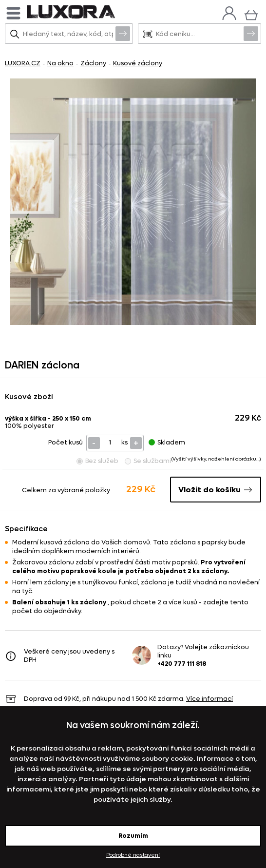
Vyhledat (123, 33)
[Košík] (251, 14)
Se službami (148, 461)
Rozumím (133, 836)
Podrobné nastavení (133, 855)
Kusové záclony (138, 63)
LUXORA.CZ (23, 63)
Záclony (93, 63)
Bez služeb (97, 461)
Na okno (60, 63)
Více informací (209, 699)
